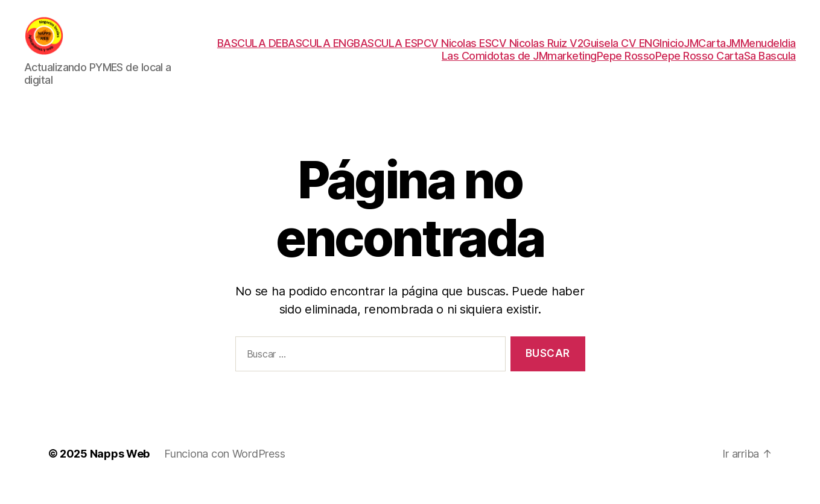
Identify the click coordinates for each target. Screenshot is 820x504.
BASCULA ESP (389, 51)
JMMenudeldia (761, 51)
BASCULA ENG (318, 51)
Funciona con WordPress (224, 470)
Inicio (672, 51)
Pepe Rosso (626, 64)
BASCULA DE (249, 51)
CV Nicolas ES (458, 51)
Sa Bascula (770, 64)
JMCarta (705, 51)
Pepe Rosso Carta (700, 64)
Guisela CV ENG (621, 51)
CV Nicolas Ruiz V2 (537, 51)
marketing (572, 64)
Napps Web (120, 470)
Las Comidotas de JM (495, 64)
